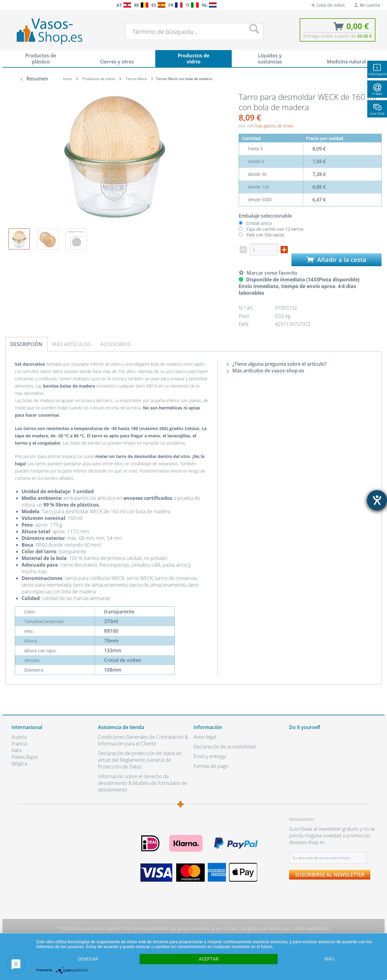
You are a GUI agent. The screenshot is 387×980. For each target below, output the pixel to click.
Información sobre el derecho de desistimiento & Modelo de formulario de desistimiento (143, 783)
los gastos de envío (190, 928)
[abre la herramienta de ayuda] (377, 500)
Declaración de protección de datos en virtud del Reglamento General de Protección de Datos (140, 760)
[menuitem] (15, 5)
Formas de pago (211, 766)
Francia (19, 744)
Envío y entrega (210, 756)
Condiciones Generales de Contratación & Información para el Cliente (143, 740)
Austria (19, 737)
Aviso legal (205, 737)
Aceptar (209, 959)
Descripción (26, 344)
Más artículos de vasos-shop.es (266, 371)
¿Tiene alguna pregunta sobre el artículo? (277, 364)
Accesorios (115, 344)
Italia (17, 750)
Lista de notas (328, 5)
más (329, 959)
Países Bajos (25, 757)
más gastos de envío (274, 126)
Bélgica (19, 764)
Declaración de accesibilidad (225, 747)
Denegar (88, 959)
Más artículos (71, 344)
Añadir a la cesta (337, 260)
